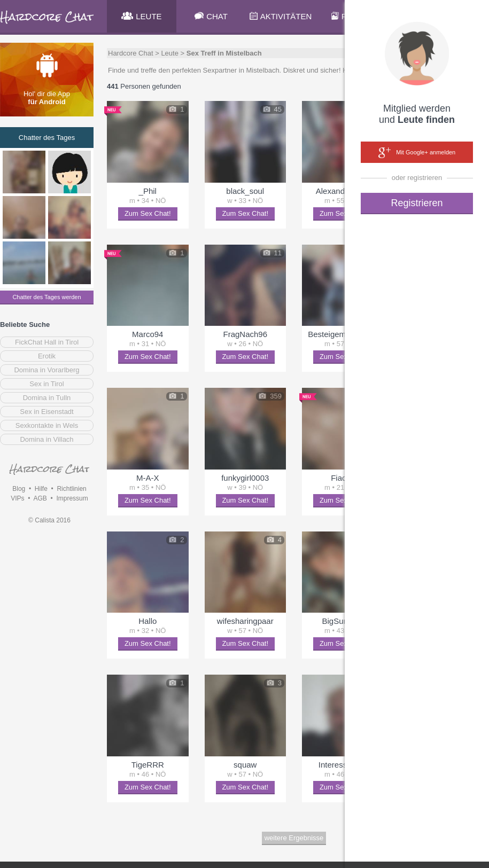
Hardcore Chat (131, 53)
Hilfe (41, 489)
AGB (40, 498)
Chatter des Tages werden (46, 297)
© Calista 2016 (49, 520)
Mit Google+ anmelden (417, 153)
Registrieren (417, 203)
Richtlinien (71, 489)
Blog (19, 489)
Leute (170, 53)
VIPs (17, 498)
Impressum (72, 498)
